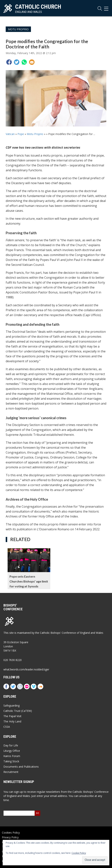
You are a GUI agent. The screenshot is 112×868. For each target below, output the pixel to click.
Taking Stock (11, 761)
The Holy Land (12, 721)
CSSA (7, 727)
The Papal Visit (12, 716)
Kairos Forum (12, 756)
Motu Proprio (18, 29)
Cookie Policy (79, 853)
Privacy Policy (10, 837)
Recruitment (11, 772)
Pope (21, 134)
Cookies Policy (11, 833)
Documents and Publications (21, 767)
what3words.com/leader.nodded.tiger (26, 669)
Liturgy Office (12, 751)
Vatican (10, 134)
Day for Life (11, 745)
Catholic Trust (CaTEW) (18, 711)
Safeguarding (11, 705)
